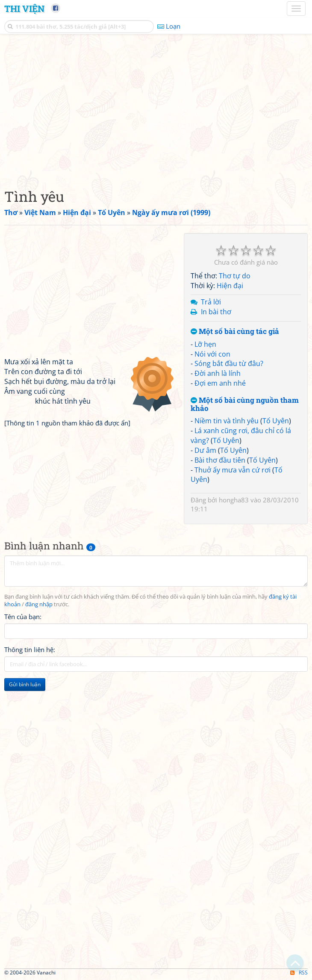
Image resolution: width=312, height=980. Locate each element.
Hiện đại (230, 286)
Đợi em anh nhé (220, 383)
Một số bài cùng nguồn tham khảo (245, 404)
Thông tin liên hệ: (30, 649)
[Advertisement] (156, 109)
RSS (299, 973)
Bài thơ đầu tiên (220, 460)
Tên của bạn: (23, 617)
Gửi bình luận (25, 684)
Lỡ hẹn (205, 344)
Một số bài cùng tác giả (235, 332)
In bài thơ (216, 312)
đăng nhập (39, 604)
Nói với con (212, 354)
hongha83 (234, 500)
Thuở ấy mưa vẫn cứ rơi (233, 470)
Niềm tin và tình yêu (227, 421)
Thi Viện (24, 9)
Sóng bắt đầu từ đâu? (229, 363)
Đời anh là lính (218, 373)
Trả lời (211, 302)
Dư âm (205, 450)
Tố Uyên (276, 421)
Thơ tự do (235, 276)
